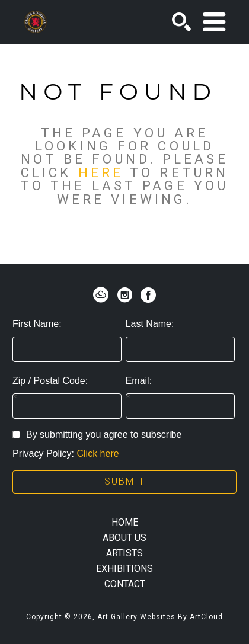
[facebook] (148, 295)
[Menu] (214, 22)
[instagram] (124, 295)
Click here (98, 454)
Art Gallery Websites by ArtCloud (160, 617)
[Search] (181, 22)
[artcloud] (101, 295)
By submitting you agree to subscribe (97, 435)
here (101, 172)
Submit (125, 481)
